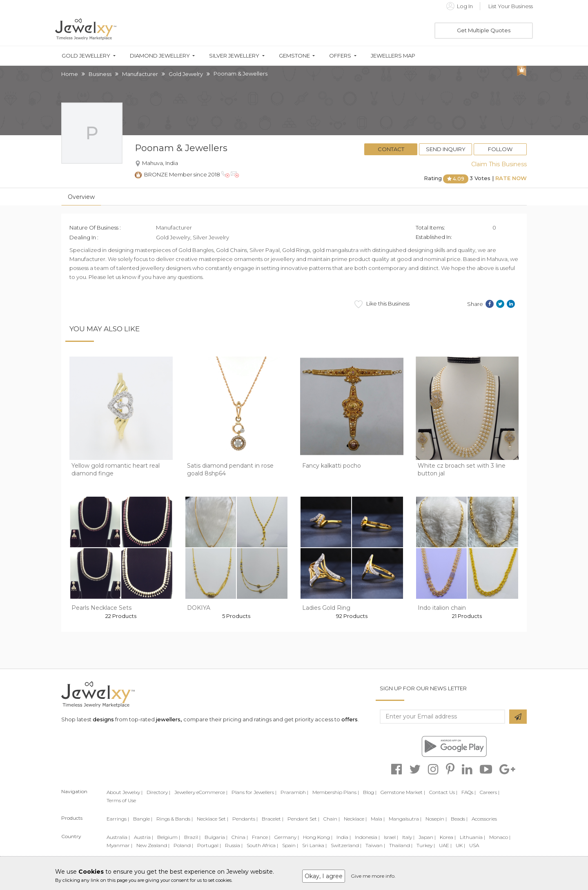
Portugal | (209, 845)
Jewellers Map (393, 56)
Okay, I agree (324, 876)
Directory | (158, 792)
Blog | (370, 792)
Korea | (448, 837)
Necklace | (355, 819)
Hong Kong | (318, 837)
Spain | (290, 845)
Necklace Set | (213, 819)
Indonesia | (367, 837)
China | (240, 837)
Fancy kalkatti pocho (332, 466)
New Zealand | (153, 845)
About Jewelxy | (125, 792)
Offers (340, 56)
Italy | (408, 837)
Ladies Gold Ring (326, 608)
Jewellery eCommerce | (201, 792)
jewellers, (169, 719)
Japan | (427, 837)
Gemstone (294, 56)
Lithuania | (472, 837)
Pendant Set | (303, 819)
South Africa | (262, 845)
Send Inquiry (446, 149)
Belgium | (169, 837)
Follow (500, 149)
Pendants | (245, 819)
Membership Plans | (336, 792)
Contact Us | (443, 792)
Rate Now (511, 178)
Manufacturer (140, 74)
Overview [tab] (81, 197)
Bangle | (143, 819)
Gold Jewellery (86, 56)
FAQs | (469, 792)
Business (100, 74)
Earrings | (118, 819)
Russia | (234, 845)
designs (103, 719)
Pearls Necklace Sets (101, 608)
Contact (391, 149)
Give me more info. (373, 876)
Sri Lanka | (314, 845)
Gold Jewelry (186, 74)
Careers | (490, 792)
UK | (460, 845)
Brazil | (192, 837)
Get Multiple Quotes (484, 30)
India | (344, 837)
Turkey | (426, 845)
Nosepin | (436, 819)
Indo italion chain (442, 608)
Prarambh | (294, 792)
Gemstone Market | (403, 792)
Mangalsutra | (405, 819)
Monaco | (500, 837)
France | (261, 837)
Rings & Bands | (175, 819)
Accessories (484, 819)
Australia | (118, 837)
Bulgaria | (216, 837)
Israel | (391, 837)
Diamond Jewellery (160, 56)
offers (350, 719)
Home (70, 74)
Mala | (378, 819)
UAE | (445, 845)
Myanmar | (119, 845)
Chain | (332, 819)
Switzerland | (346, 845)
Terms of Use (121, 800)
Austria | (144, 837)
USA (474, 845)
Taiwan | (375, 845)
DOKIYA (199, 608)
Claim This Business (499, 164)
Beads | (459, 819)
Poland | (183, 845)
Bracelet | (273, 819)
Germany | (287, 837)
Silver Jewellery (234, 56)
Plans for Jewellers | (254, 792)
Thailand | (401, 845)
